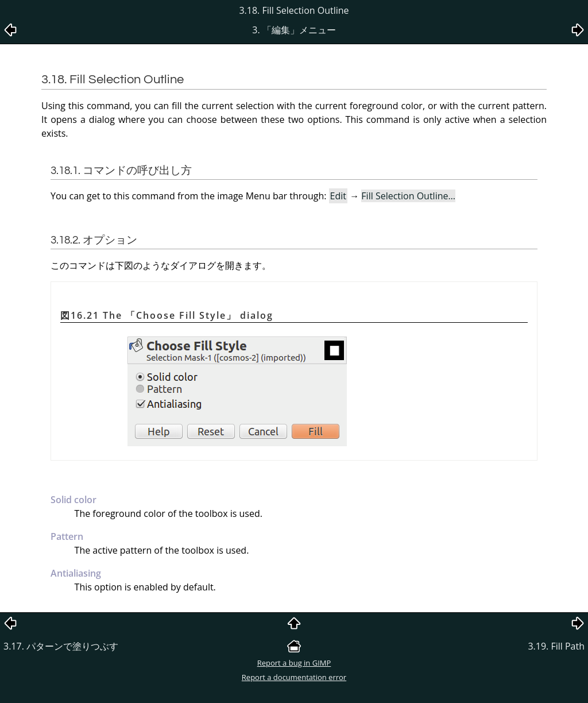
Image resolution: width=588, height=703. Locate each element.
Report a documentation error (294, 677)
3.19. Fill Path (556, 646)
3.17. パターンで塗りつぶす (61, 646)
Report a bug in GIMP (294, 663)
